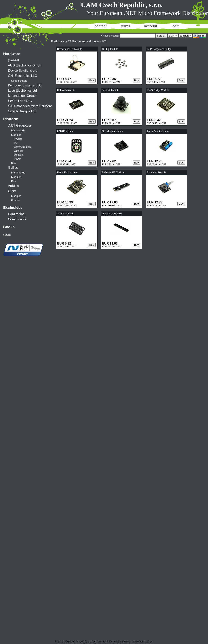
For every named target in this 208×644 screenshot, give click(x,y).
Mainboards (18, 130)
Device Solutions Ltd (23, 71)
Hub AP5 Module (66, 90)
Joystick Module (110, 90)
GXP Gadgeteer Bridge (159, 49)
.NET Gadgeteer (20, 125)
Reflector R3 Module (113, 172)
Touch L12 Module (112, 214)
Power (17, 159)
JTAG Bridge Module (158, 90)
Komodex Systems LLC (25, 85)
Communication (22, 147)
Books (9, 227)
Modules (16, 135)
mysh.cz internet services (139, 642)
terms (125, 26)
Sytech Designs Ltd (22, 111)
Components (17, 219)
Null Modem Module (113, 131)
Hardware (12, 54)
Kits (13, 163)
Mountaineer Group (22, 96)
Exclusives (13, 208)
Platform (11, 119)
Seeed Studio (19, 81)
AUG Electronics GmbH (25, 65)
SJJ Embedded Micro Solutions (30, 106)
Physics (18, 139)
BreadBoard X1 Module (70, 49)
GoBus (13, 168)
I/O (16, 143)
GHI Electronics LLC (22, 76)
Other (12, 191)
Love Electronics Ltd (22, 91)
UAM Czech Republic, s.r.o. (122, 5)
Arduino (13, 186)
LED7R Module (65, 131)
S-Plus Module (65, 214)
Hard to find (16, 214)
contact (100, 26)
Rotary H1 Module (156, 172)
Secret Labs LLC (20, 101)
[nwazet (13, 60)
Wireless (19, 151)
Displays (18, 155)
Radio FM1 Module (67, 172)
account (150, 26)
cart (175, 26)
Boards (15, 200)
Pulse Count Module (158, 131)
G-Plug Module (110, 49)
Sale (7, 235)
